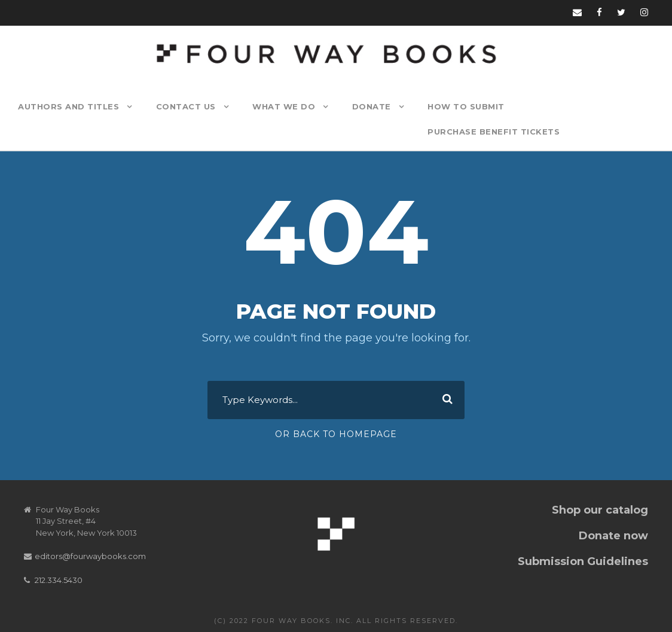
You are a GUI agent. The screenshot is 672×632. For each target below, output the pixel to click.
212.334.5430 (59, 580)
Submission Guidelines (583, 561)
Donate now (613, 536)
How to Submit (466, 106)
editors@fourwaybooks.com (90, 556)
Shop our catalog (600, 510)
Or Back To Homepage (336, 434)
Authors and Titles (68, 106)
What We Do (284, 106)
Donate (372, 106)
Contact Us (186, 106)
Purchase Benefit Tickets (494, 132)
